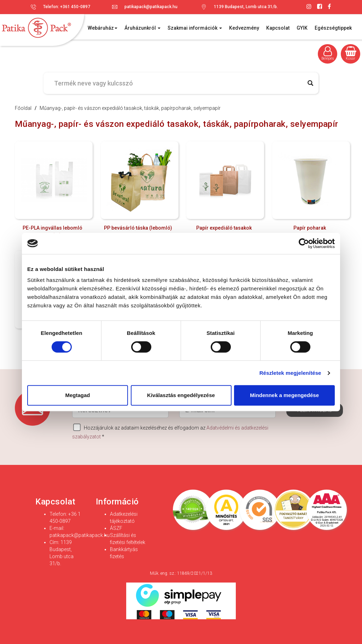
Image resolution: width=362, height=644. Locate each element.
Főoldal (23, 108)
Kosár (351, 53)
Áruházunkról (142, 28)
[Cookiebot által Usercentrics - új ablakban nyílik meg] (304, 243)
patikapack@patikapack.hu (151, 7)
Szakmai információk (195, 28)
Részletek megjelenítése (290, 373)
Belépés (328, 53)
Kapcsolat (278, 28)
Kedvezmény (244, 28)
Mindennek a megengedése (284, 395)
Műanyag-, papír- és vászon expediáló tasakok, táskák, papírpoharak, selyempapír (130, 108)
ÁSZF (116, 528)
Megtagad (77, 395)
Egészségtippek (333, 28)
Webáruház (103, 28)
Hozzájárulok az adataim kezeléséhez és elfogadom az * (170, 432)
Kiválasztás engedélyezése (181, 395)
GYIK (302, 28)
